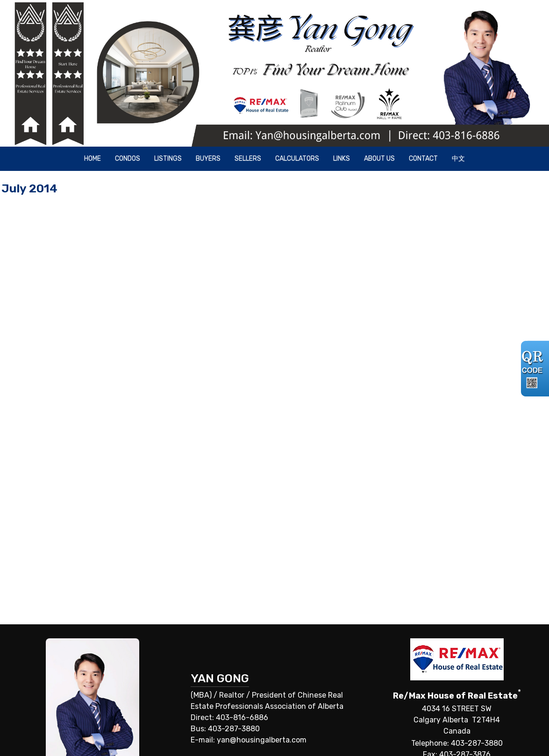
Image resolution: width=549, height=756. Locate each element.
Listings (168, 159)
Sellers (248, 159)
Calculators (297, 159)
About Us (379, 159)
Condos (128, 159)
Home (93, 159)
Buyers (208, 159)
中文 (458, 159)
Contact (423, 159)
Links (342, 159)
